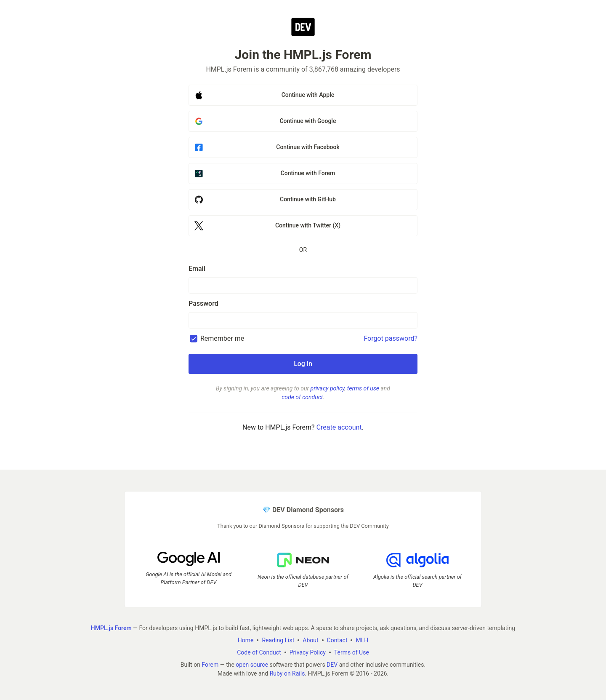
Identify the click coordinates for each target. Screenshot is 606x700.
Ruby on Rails (287, 673)
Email (197, 269)
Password (203, 303)
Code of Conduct (259, 652)
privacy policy (328, 388)
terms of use (363, 388)
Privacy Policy (308, 652)
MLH (362, 640)
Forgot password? (391, 338)
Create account (339, 427)
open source (252, 665)
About (310, 640)
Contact (337, 640)
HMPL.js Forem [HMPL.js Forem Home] (111, 628)
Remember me (222, 338)
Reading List (278, 640)
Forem (210, 665)
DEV (332, 665)
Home (246, 640)
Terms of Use (352, 652)
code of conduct (302, 397)
